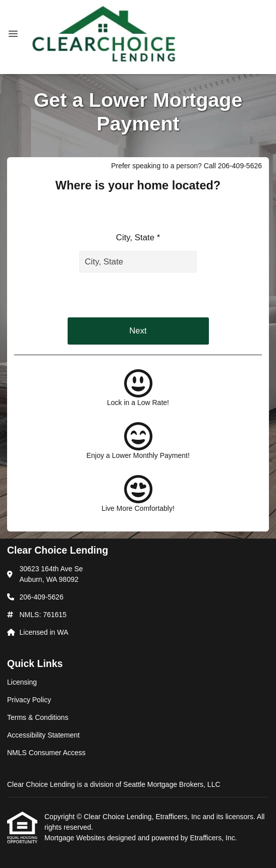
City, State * (138, 238)
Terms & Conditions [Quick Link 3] (38, 717)
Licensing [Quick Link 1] (22, 682)
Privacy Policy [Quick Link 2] (29, 700)
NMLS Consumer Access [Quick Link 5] (46, 753)
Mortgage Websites (76, 838)
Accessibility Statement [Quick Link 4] (43, 735)
